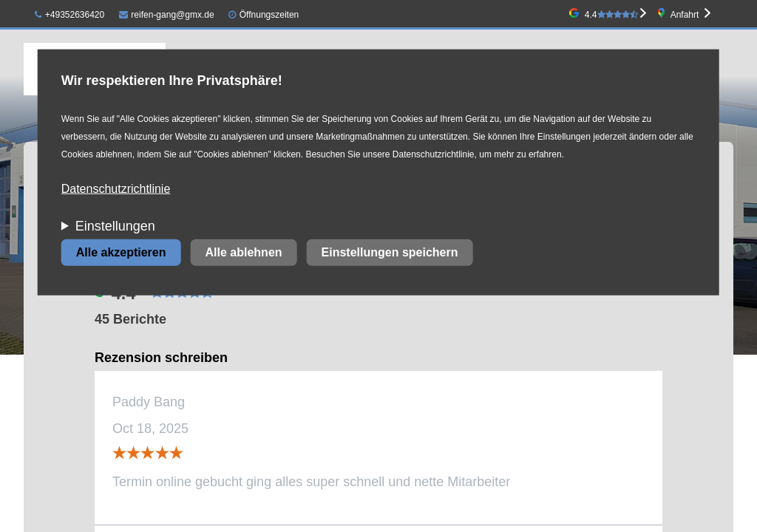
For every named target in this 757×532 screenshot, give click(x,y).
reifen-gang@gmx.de (167, 15)
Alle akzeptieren (121, 252)
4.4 (611, 15)
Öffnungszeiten (269, 15)
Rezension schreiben (161, 358)
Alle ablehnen (244, 252)
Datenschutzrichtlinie (116, 189)
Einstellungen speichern (390, 252)
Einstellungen (115, 226)
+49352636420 (69, 15)
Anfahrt (685, 15)
